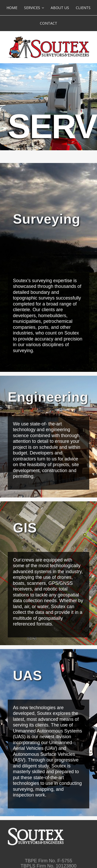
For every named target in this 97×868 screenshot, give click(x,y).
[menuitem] (12, 8)
